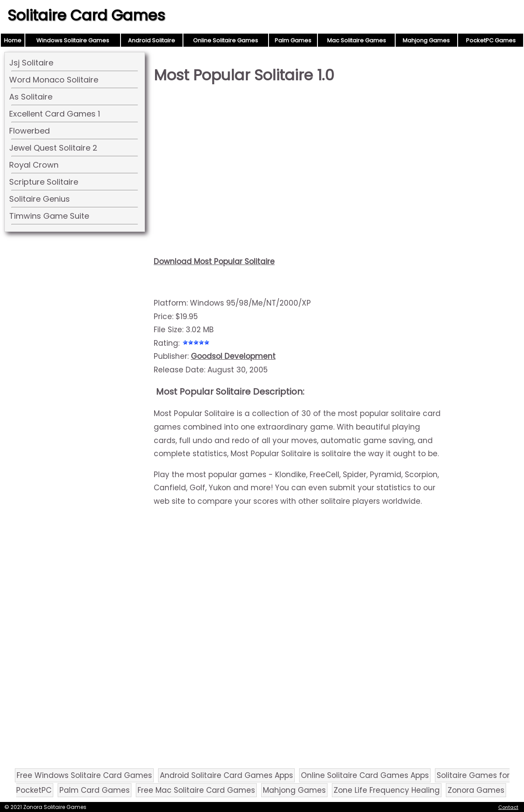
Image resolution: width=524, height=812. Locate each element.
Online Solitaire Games (226, 40)
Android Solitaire (152, 40)
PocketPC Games (491, 40)
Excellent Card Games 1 (55, 114)
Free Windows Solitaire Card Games (84, 775)
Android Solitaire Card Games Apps (226, 775)
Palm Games (293, 40)
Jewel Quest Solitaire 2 (53, 148)
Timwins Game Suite (49, 216)
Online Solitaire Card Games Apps (365, 775)
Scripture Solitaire (44, 182)
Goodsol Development (233, 356)
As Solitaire (31, 97)
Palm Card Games (95, 790)
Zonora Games (476, 790)
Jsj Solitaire (31, 63)
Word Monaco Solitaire (54, 80)
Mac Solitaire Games (357, 40)
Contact (508, 807)
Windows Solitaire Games (73, 40)
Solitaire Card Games (86, 15)
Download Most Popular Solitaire (214, 261)
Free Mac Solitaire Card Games (196, 790)
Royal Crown (34, 165)
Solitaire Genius (40, 199)
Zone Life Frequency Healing (387, 790)
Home (13, 40)
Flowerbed (29, 131)
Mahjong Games (426, 40)
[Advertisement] (298, 160)
